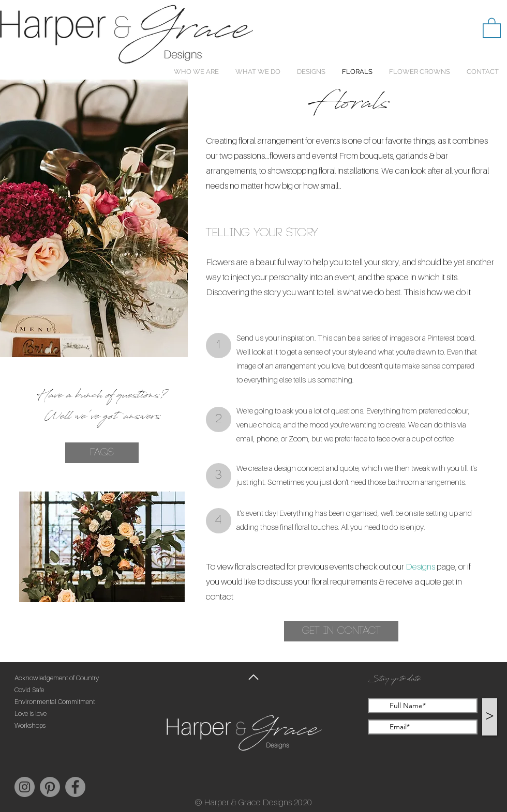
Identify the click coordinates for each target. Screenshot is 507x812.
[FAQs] (102, 453)
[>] (490, 717)
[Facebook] (75, 787)
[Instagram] (25, 787)
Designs (420, 566)
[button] (492, 27)
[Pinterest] (50, 787)
